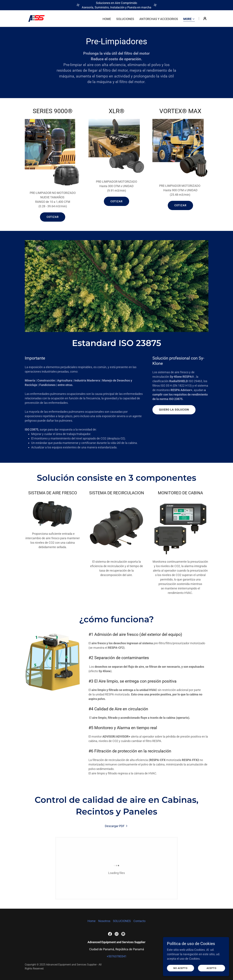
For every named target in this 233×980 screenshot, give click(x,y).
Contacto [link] (139, 921)
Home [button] (92, 921)
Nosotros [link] (104, 921)
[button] (189, 19)
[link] (37, 18)
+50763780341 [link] (117, 956)
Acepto (212, 973)
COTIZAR (53, 217)
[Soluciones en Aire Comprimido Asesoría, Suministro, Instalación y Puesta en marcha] (116, 5)
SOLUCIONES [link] (125, 19)
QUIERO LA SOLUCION (174, 410)
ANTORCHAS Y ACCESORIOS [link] (159, 19)
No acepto (180, 973)
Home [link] (107, 19)
